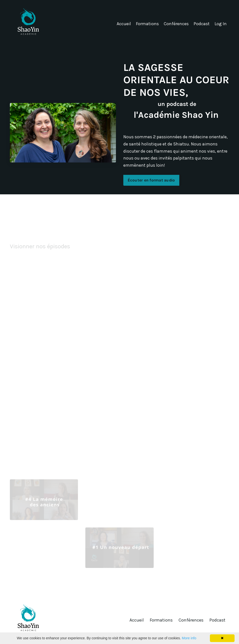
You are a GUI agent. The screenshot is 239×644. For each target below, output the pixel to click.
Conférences (176, 24)
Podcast (202, 24)
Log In (221, 24)
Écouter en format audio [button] (151, 180)
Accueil (124, 24)
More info (189, 638)
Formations (147, 24)
